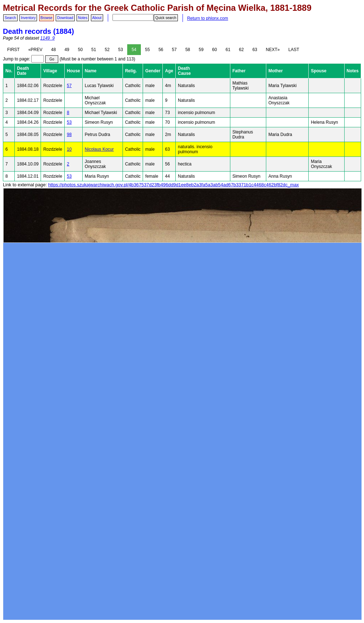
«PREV (35, 50)
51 (94, 50)
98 (69, 135)
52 (107, 50)
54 (134, 50)
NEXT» (273, 50)
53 (121, 50)
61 (228, 50)
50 (80, 50)
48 (53, 50)
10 (69, 149)
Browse (47, 18)
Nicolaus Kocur (99, 149)
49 (67, 50)
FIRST (13, 50)
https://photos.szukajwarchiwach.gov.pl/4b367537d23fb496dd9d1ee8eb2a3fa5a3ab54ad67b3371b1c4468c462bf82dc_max (174, 185)
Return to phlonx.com (208, 18)
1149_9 (47, 38)
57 (174, 50)
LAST (294, 50)
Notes (83, 18)
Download (65, 18)
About (97, 18)
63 (255, 50)
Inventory (28, 18)
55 (148, 50)
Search (10, 18)
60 (214, 50)
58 (188, 50)
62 (241, 50)
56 (161, 50)
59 (201, 50)
